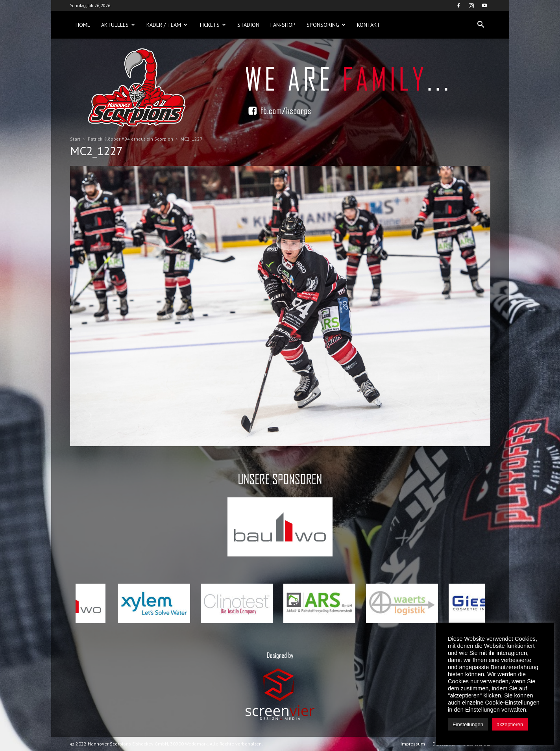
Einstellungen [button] (468, 724)
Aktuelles (118, 25)
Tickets (212, 25)
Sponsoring (326, 25)
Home (83, 25)
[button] (481, 25)
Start (75, 139)
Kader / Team (167, 25)
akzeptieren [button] (510, 724)
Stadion (248, 25)
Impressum (413, 744)
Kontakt (369, 25)
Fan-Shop (283, 25)
